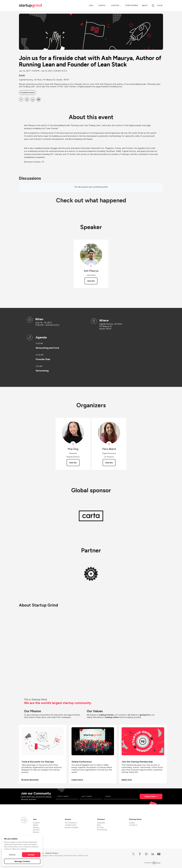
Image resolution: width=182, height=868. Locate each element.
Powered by (152, 863)
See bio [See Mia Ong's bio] (73, 463)
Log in (160, 6)
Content (115, 6)
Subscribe (150, 796)
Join (91, 6)
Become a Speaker (72, 827)
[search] (153, 6)
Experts (35, 825)
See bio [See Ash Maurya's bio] (91, 281)
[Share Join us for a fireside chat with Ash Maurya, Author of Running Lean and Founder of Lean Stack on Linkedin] (33, 99)
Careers (132, 823)
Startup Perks (132, 6)
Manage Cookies (22, 861)
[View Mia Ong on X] (73, 444)
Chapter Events (71, 825)
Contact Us (133, 825)
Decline (12, 855)
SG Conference (71, 823)
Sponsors (36, 830)
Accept (31, 855)
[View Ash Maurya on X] (91, 266)
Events (102, 6)
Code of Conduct (52, 853)
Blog (99, 825)
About (145, 6)
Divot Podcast (102, 830)
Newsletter (101, 823)
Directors (36, 832)
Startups (36, 827)
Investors (36, 823)
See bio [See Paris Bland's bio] (109, 463)
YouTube (100, 827)
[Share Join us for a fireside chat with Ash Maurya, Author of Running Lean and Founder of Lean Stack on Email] (39, 99)
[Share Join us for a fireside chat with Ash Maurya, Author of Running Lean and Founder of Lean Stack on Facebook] (21, 99)
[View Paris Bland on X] (109, 444)
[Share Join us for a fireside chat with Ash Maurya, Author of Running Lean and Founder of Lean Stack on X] (27, 99)
